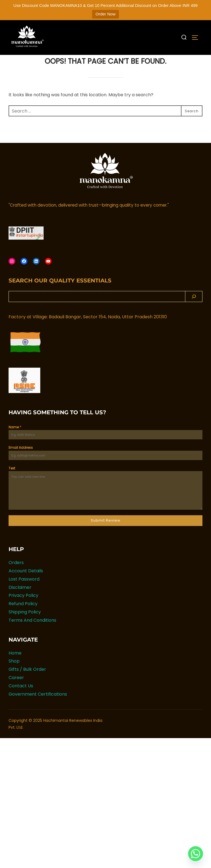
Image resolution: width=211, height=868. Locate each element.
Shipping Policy (25, 623)
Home (15, 665)
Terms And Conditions (32, 632)
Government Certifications (38, 706)
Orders (16, 574)
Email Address (21, 459)
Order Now (106, 14)
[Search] (194, 308)
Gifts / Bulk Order (27, 681)
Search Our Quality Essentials (60, 292)
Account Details (26, 582)
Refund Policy (23, 615)
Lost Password (24, 591)
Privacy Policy (23, 607)
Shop (14, 673)
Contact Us (21, 697)
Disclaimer (20, 599)
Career (16, 689)
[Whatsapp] (196, 854)
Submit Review (106, 532)
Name (15, 439)
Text (12, 480)
